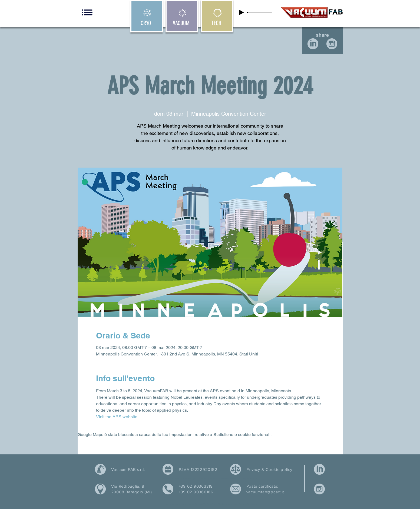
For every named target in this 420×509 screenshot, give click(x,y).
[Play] (241, 12)
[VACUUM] (182, 16)
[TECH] (217, 16)
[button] (87, 12)
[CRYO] (147, 16)
